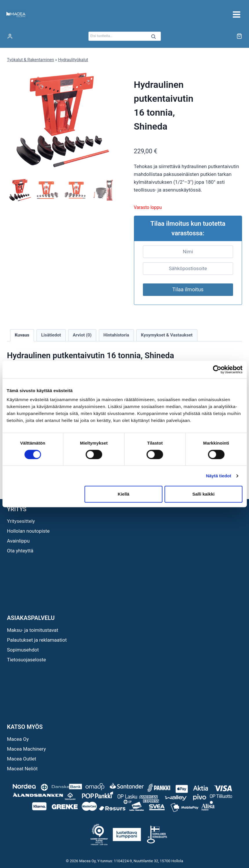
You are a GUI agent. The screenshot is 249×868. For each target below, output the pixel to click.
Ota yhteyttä (20, 551)
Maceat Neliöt (22, 769)
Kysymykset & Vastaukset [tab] (167, 335)
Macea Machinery (26, 749)
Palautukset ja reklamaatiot (37, 640)
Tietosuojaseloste (27, 660)
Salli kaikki (203, 494)
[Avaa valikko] (236, 14)
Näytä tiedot (219, 476)
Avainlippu (18, 541)
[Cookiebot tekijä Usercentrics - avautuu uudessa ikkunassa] (217, 370)
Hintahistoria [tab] (116, 335)
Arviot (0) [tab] (82, 335)
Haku (155, 38)
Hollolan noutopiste (28, 531)
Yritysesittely (21, 521)
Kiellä (123, 494)
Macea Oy (18, 739)
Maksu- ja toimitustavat (33, 630)
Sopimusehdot (23, 650)
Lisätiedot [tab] (51, 335)
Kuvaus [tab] (22, 335)
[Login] (10, 36)
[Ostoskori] (239, 36)
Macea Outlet (22, 759)
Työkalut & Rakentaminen (30, 60)
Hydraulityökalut (73, 60)
